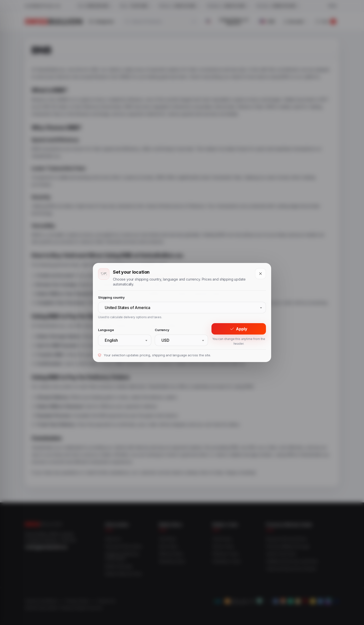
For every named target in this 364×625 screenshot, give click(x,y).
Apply (239, 329)
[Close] (260, 274)
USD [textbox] (165, 340)
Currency (162, 330)
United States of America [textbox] (128, 308)
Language (106, 330)
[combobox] (182, 308)
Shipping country (111, 297)
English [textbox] (111, 340)
